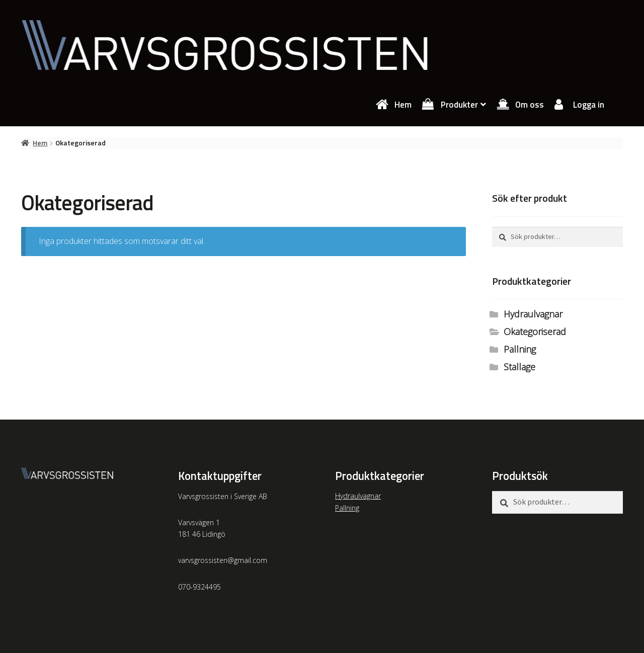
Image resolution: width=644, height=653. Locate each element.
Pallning (520, 349)
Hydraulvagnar (533, 314)
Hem (403, 105)
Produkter (459, 105)
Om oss (530, 105)
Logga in (589, 105)
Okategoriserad (535, 332)
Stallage (519, 367)
